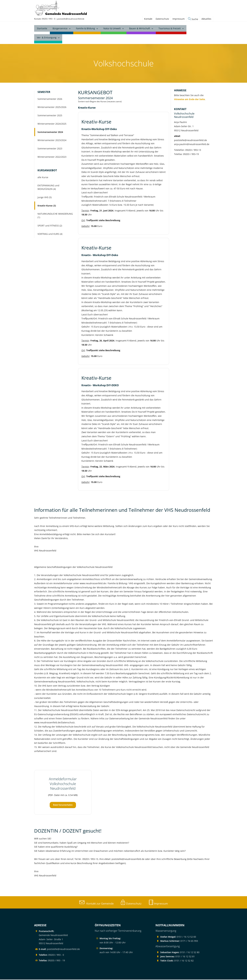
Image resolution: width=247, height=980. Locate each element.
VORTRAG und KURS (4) (50, 234)
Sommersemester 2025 (50, 116)
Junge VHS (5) (45, 198)
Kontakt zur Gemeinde (96, 904)
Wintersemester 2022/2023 (52, 157)
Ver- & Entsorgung (47, 38)
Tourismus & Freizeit (170, 29)
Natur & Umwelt (112, 29)
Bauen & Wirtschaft (140, 29)
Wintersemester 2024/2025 (52, 124)
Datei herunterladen (63, 805)
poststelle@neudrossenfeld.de (71, 19)
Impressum (179, 19)
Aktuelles (206, 19)
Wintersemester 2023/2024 (52, 141)
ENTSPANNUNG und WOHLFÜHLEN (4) (48, 188)
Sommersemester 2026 (50, 99)
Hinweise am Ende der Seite (189, 100)
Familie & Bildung (85, 29)
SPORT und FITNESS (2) (50, 226)
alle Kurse (43, 178)
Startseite (42, 29)
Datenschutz (162, 19)
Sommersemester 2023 (50, 149)
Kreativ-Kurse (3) (47, 206)
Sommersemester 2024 (50, 132)
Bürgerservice (60, 29)
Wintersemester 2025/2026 (52, 108)
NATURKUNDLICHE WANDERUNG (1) (55, 216)
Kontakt (148, 19)
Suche (193, 19)
